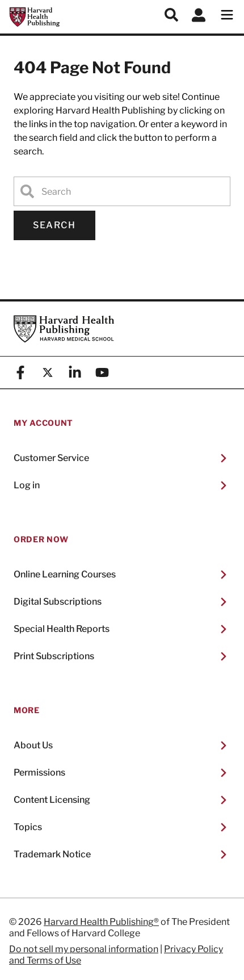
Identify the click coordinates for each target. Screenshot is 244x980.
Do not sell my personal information (84, 949)
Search (54, 225)
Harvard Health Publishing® (101, 922)
